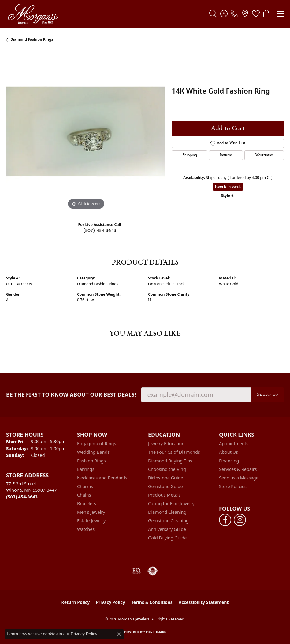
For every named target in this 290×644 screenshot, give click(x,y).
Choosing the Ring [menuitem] (167, 469)
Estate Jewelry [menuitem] (91, 521)
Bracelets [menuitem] (87, 503)
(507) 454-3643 (100, 231)
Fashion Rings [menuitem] (91, 461)
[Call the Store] (22, 497)
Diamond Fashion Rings (32, 39)
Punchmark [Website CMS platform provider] (156, 632)
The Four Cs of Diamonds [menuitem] (174, 452)
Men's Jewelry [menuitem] (91, 512)
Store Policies (233, 486)
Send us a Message (239, 478)
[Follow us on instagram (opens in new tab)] (240, 520)
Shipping (190, 155)
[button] (213, 14)
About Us (229, 452)
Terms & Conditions (152, 602)
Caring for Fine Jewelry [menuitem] (171, 503)
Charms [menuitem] (85, 486)
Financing (229, 461)
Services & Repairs (238, 469)
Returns (226, 155)
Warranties (264, 155)
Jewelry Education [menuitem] (166, 444)
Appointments (234, 444)
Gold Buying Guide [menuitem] (167, 538)
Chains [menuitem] (84, 495)
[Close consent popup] (119, 634)
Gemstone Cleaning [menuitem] (168, 521)
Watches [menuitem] (86, 529)
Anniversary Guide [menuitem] (167, 529)
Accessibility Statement (204, 602)
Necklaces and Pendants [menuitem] (102, 478)
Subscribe (267, 395)
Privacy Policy (110, 602)
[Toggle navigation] (280, 14)
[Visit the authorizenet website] (153, 571)
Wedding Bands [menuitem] (93, 452)
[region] (86, 131)
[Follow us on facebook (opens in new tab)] (225, 520)
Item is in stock (228, 186)
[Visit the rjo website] (136, 571)
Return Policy (76, 602)
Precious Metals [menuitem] (164, 495)
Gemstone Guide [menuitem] (165, 486)
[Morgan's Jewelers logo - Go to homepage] (33, 14)
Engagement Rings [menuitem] (97, 444)
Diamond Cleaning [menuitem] (167, 512)
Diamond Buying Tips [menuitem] (170, 461)
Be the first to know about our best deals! (71, 395)
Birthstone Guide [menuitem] (166, 478)
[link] (234, 14)
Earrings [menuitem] (86, 469)
